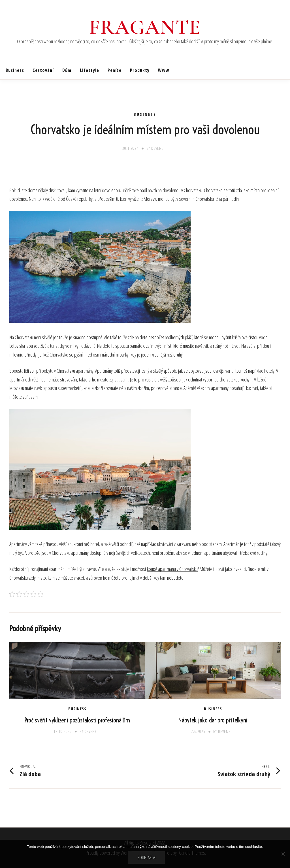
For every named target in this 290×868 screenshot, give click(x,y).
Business (15, 70)
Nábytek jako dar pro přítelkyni (213, 720)
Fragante (145, 27)
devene (157, 148)
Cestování (43, 70)
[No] (283, 854)
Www (164, 70)
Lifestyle (89, 70)
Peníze (115, 70)
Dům (67, 70)
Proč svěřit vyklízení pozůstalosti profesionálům (77, 720)
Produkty (140, 70)
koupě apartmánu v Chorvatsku (172, 569)
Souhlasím (146, 858)
